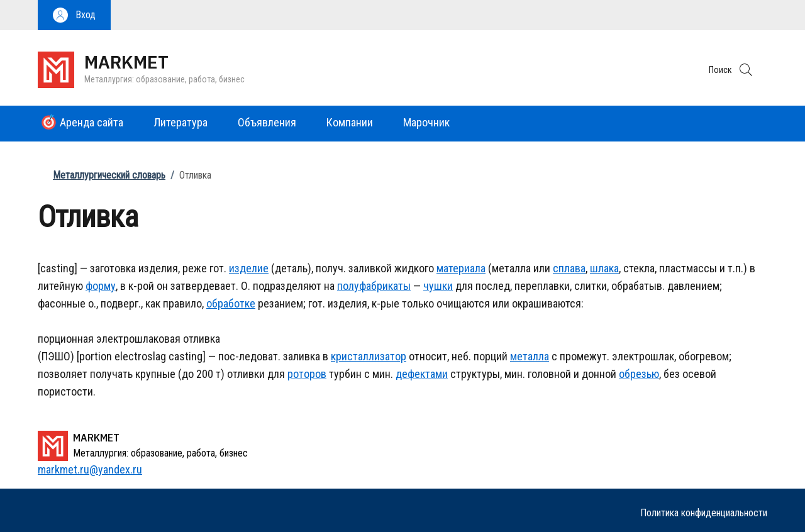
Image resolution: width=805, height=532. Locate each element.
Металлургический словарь (109, 175)
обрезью (639, 374)
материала (461, 268)
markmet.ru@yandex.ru (90, 469)
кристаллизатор (369, 356)
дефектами (422, 374)
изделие (249, 268)
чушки (438, 286)
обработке (231, 303)
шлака (604, 268)
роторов (307, 374)
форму (101, 286)
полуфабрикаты (374, 286)
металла (530, 356)
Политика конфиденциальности (704, 513)
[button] (74, 15)
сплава (569, 268)
